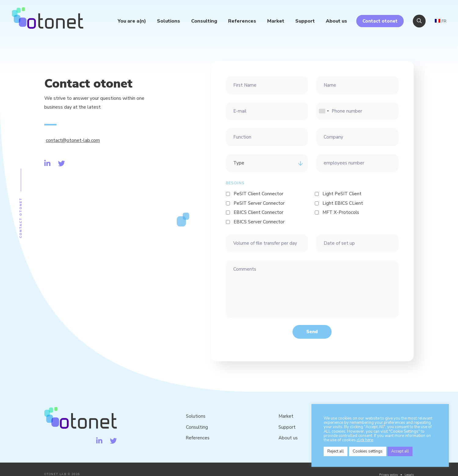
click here (365, 440)
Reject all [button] (336, 451)
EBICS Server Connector (259, 222)
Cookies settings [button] (368, 451)
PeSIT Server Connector (259, 203)
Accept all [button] (400, 451)
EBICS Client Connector (258, 212)
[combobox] (324, 111)
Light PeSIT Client (342, 194)
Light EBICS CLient (343, 203)
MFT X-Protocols (341, 212)
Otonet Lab (49, 19)
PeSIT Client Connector (258, 194)
